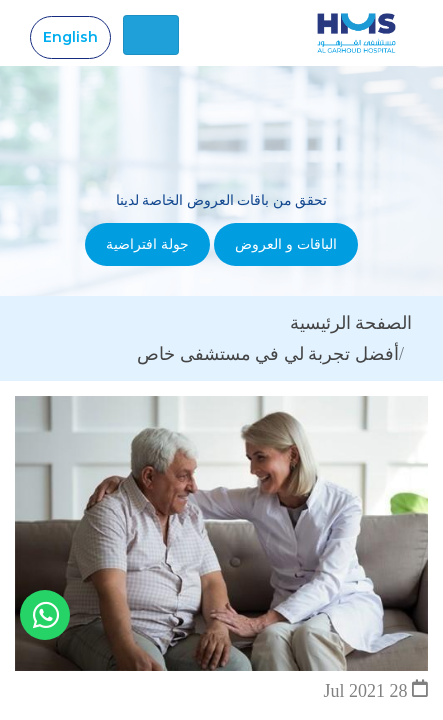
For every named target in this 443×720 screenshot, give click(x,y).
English (70, 37)
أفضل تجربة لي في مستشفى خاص (268, 354)
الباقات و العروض (286, 244)
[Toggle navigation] (151, 35)
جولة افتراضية (147, 244)
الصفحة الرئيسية (351, 323)
